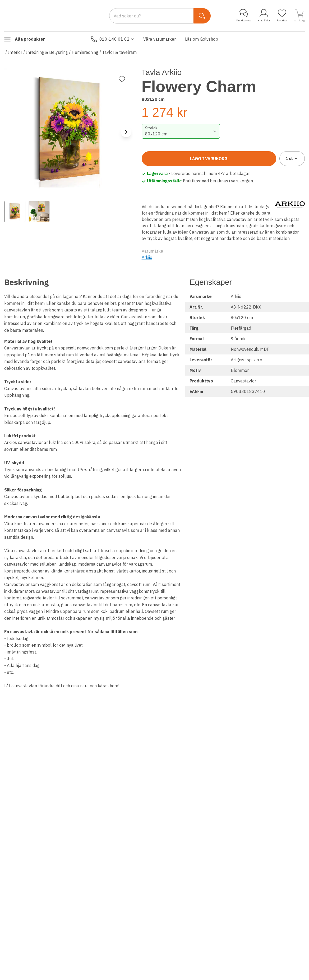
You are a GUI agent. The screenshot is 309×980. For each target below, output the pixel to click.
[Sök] (202, 16)
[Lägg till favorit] (122, 79)
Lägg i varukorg (209, 159)
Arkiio (147, 257)
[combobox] (181, 131)
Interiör (15, 52)
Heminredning (85, 52)
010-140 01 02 (113, 39)
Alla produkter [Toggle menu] (25, 39)
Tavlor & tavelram (119, 52)
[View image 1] (15, 211)
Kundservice (244, 16)
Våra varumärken (160, 39)
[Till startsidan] (44, 16)
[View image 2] (39, 211)
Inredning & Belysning (47, 52)
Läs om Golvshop (202, 39)
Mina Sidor (264, 16)
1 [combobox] (292, 159)
